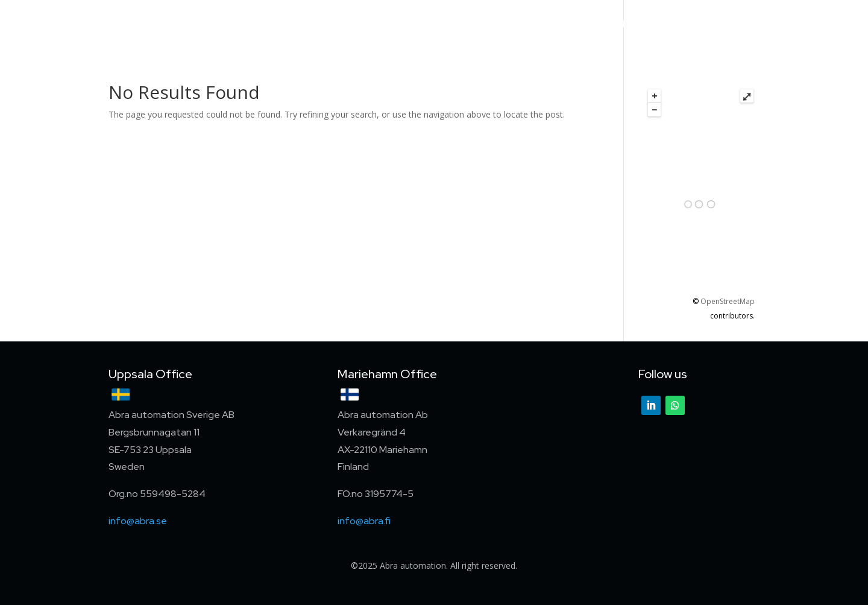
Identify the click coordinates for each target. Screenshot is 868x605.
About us (637, 25)
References (515, 25)
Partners (579, 25)
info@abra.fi (364, 521)
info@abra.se (138, 521)
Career (690, 25)
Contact (741, 25)
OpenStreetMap (728, 301)
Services (453, 25)
